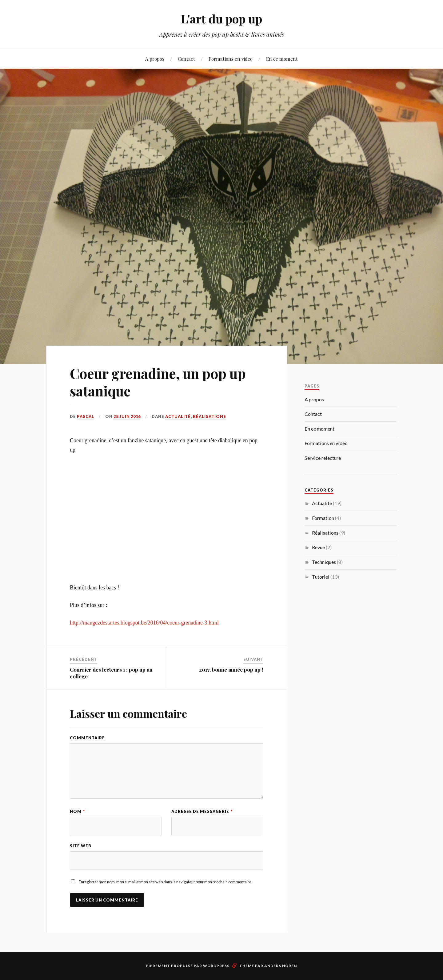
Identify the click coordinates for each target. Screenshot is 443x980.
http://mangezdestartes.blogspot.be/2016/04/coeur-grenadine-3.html (144, 623)
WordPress (216, 966)
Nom (77, 811)
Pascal (86, 416)
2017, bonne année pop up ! (231, 669)
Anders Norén (281, 966)
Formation (323, 518)
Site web (81, 846)
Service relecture (323, 458)
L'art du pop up (221, 19)
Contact (186, 59)
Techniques (324, 562)
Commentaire (87, 738)
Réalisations (210, 416)
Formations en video (231, 59)
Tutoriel (321, 577)
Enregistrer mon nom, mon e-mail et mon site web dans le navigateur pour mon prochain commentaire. (166, 882)
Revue (318, 547)
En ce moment (282, 59)
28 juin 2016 (127, 416)
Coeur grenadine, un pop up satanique (158, 382)
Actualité (178, 416)
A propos (155, 59)
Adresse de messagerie (202, 811)
